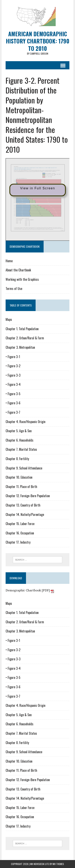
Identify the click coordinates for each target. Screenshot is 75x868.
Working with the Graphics (22, 279)
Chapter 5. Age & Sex (19, 431)
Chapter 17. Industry (18, 542)
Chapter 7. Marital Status (21, 449)
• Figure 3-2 (13, 366)
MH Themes (58, 864)
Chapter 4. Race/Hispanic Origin (25, 422)
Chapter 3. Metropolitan (20, 347)
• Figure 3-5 (13, 394)
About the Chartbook (18, 270)
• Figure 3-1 (13, 357)
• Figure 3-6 (13, 403)
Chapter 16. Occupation (20, 533)
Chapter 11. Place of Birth (21, 487)
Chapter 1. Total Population (22, 329)
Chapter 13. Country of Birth (23, 505)
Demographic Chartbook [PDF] (30, 590)
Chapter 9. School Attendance (24, 468)
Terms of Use (14, 289)
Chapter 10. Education (19, 477)
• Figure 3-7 (13, 412)
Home (9, 261)
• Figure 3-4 (13, 384)
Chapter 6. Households (19, 440)
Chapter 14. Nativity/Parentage (25, 515)
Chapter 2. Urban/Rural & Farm (25, 338)
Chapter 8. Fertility (17, 459)
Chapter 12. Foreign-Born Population (28, 496)
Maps (9, 319)
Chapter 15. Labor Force (20, 524)
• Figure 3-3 (13, 375)
